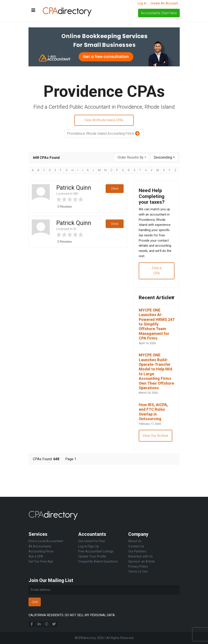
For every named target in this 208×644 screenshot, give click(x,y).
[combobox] (132, 158)
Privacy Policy (138, 567)
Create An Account (164, 3)
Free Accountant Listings (96, 551)
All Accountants (40, 546)
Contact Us (136, 546)
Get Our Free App (41, 562)
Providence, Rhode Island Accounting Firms (104, 134)
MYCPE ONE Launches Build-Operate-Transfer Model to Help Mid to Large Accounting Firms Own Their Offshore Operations (157, 393)
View (114, 190)
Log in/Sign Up (89, 546)
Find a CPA (157, 277)
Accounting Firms (41, 551)
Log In (142, 3)
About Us (135, 541)
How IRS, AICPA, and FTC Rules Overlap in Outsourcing (155, 438)
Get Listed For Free (92, 541)
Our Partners (137, 551)
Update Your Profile (92, 556)
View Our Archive (156, 463)
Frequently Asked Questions (98, 562)
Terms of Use (138, 572)
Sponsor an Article (141, 562)
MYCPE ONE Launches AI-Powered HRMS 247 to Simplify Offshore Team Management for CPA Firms (156, 340)
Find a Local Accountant (46, 541)
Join (35, 602)
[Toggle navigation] (33, 11)
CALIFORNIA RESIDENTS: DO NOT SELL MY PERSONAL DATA (72, 615)
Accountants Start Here (159, 13)
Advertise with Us (140, 556)
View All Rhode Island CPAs (104, 120)
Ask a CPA (36, 556)
